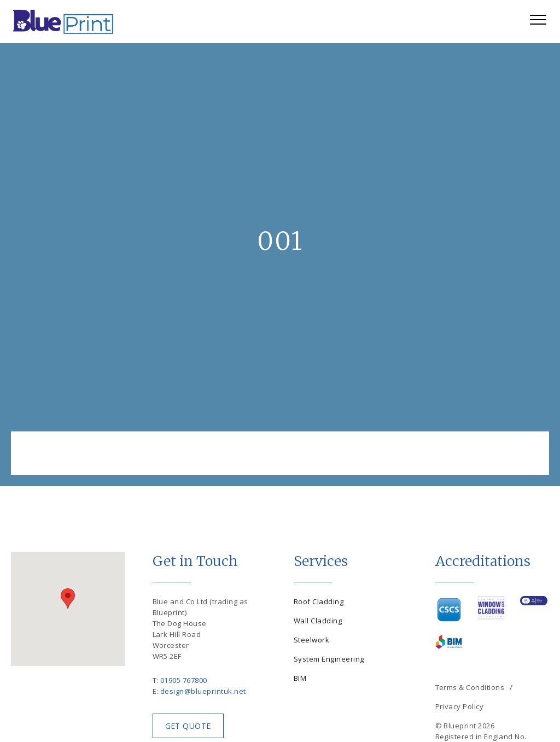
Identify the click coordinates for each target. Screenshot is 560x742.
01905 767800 (184, 680)
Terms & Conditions (470, 687)
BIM (300, 678)
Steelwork (311, 640)
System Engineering (329, 659)
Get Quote (188, 726)
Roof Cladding (319, 601)
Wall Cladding (318, 621)
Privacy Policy (460, 706)
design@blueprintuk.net (203, 691)
